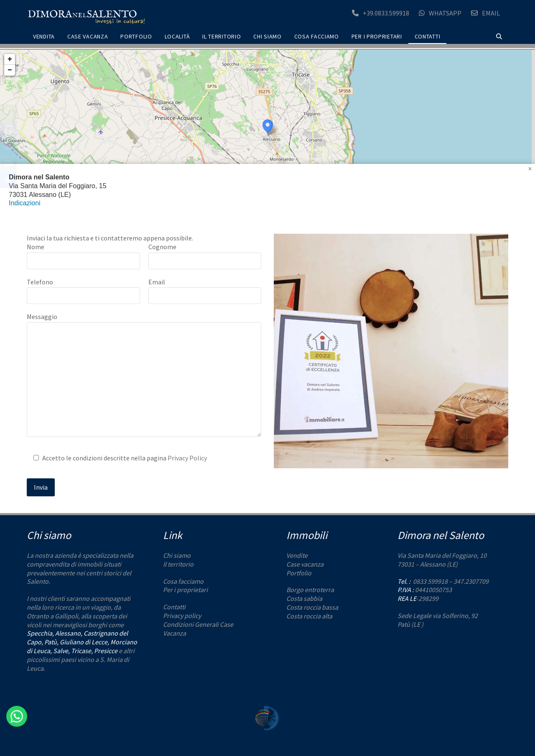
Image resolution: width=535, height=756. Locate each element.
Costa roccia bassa (312, 607)
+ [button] (10, 59)
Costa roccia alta (309, 616)
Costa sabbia (304, 598)
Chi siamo (177, 555)
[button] (499, 37)
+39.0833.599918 (386, 13)
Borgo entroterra (310, 590)
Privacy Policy (187, 458)
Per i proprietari (185, 590)
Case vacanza (305, 564)
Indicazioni (25, 203)
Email (491, 13)
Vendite (297, 555)
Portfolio (299, 573)
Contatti (174, 607)
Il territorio (178, 564)
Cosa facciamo (183, 581)
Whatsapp (445, 13)
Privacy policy (182, 616)
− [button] (10, 70)
